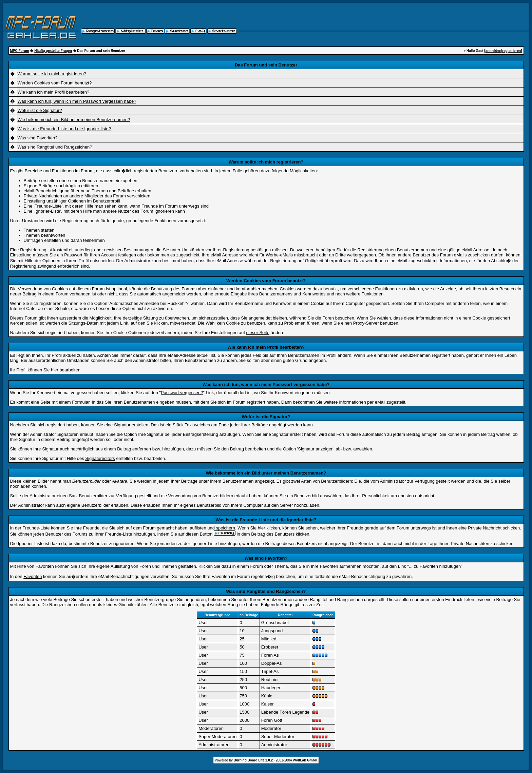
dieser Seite (258, 333)
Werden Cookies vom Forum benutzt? (55, 83)
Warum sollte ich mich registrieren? (52, 74)
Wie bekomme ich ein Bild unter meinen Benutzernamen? (74, 120)
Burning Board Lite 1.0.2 (253, 760)
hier (55, 370)
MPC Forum (20, 51)
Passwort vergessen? (182, 393)
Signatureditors (100, 458)
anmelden (493, 51)
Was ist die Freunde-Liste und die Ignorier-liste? (64, 129)
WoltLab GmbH (305, 760)
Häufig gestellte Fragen (53, 51)
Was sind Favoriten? (38, 138)
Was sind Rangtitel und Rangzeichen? (55, 147)
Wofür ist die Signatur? (40, 110)
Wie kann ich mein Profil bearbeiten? (54, 92)
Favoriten (33, 576)
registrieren (511, 51)
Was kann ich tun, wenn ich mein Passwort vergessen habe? (77, 101)
